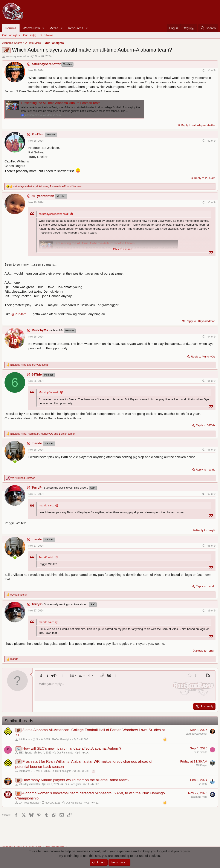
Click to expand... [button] (124, 249)
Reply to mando (205, 470)
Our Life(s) (30, 35)
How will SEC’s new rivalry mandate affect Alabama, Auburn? (72, 748)
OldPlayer (202, 765)
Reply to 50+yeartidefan (200, 321)
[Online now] (15, 461)
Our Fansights (11, 35)
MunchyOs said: (49, 392)
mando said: (46, 505)
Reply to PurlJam (205, 178)
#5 (209, 381)
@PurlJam (19, 314)
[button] (43, 28)
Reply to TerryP (206, 530)
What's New (31, 28)
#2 (209, 141)
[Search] (208, 28)
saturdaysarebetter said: (54, 214)
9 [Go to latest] (215, 70)
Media (54, 28)
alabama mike (199, 797)
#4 (209, 337)
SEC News (47, 35)
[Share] (203, 71)
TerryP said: (46, 557)
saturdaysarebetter (17, 56)
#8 (209, 546)
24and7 (203, 784)
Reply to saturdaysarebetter (198, 125)
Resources (76, 28)
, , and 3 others (47, 186)
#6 (209, 450)
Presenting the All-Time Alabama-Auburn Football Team (61, 103)
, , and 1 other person (43, 434)
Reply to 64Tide (205, 425)
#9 (209, 611)
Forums (11, 28)
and (30, 365)
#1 (209, 70)
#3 (209, 202)
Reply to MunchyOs (203, 357)
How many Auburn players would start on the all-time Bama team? (76, 780)
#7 (209, 494)
